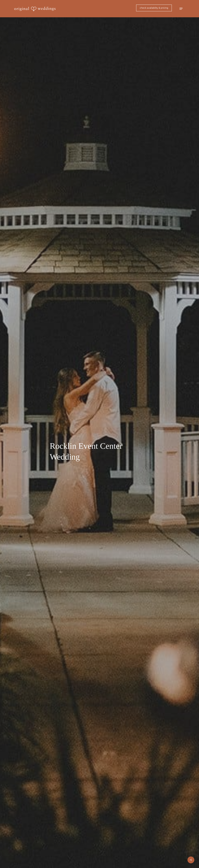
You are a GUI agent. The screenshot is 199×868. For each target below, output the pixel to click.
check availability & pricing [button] (154, 8)
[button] (181, 9)
